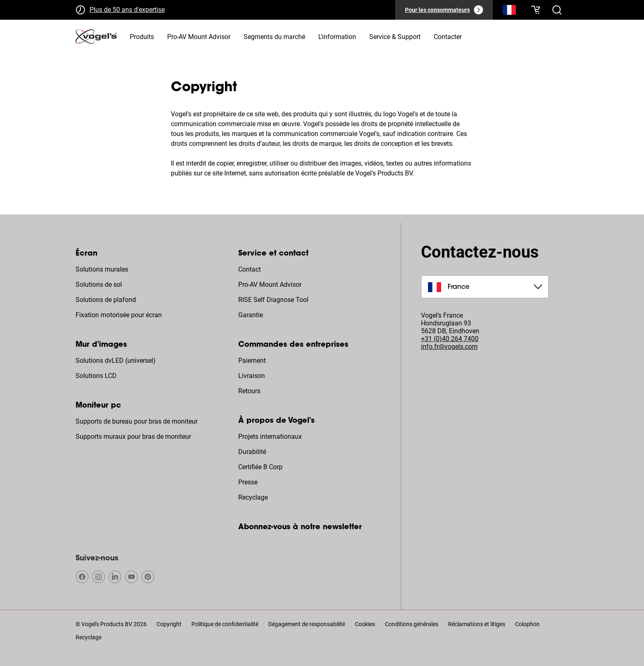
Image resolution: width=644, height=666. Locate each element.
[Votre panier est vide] (536, 10)
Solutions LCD (96, 376)
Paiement (252, 361)
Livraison (252, 376)
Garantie (251, 315)
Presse (248, 482)
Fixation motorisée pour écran (119, 315)
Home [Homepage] (84, 64)
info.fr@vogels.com (449, 347)
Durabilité (252, 452)
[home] (96, 37)
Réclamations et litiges (477, 624)
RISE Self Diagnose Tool (273, 300)
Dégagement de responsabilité (307, 624)
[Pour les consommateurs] (444, 10)
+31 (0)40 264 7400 (450, 339)
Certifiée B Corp (260, 467)
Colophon (527, 624)
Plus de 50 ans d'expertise (127, 10)
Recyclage (253, 497)
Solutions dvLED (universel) (116, 361)
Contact (250, 269)
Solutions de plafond (106, 300)
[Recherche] (509, 12)
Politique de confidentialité (225, 624)
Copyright (169, 624)
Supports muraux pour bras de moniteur (133, 437)
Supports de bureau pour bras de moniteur (137, 421)
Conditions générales (412, 624)
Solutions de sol (99, 285)
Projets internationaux (270, 437)
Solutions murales (102, 269)
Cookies (365, 624)
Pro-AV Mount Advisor (270, 285)
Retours (249, 391)
